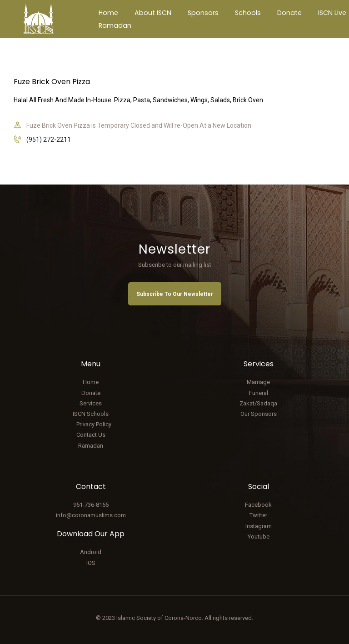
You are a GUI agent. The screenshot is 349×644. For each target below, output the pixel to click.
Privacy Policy (94, 424)
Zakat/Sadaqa (258, 403)
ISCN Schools (91, 414)
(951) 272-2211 (49, 140)
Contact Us (91, 435)
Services (91, 403)
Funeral (259, 393)
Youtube (259, 537)
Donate (91, 393)
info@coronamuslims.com (91, 515)
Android (91, 552)
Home (91, 382)
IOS (91, 563)
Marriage (258, 382)
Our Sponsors (259, 414)
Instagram (259, 526)
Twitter (258, 515)
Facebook (258, 505)
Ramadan (91, 446)
